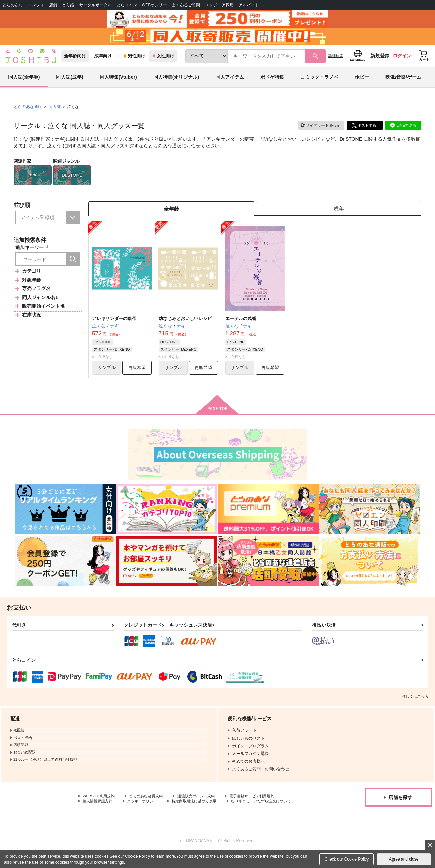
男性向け (134, 62)
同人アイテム (230, 83)
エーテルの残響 (241, 326)
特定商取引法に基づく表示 (202, 810)
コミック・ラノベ (319, 83)
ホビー (362, 83)
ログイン (402, 61)
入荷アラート (318, 131)
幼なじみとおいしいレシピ (292, 145)
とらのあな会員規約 (150, 804)
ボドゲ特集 (272, 83)
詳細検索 (336, 61)
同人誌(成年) (69, 83)
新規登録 (380, 61)
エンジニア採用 (220, 5)
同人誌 (55, 112)
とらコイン (127, 5)
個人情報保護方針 (99, 810)
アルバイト (249, 5)
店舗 (53, 5)
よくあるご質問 (186, 5)
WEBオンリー (154, 5)
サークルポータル (95, 5)
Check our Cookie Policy (347, 859)
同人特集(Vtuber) (118, 83)
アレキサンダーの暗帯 (230, 145)
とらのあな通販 (28, 112)
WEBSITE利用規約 (100, 804)
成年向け (103, 62)
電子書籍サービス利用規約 (263, 804)
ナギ (59, 145)
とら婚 (68, 5)
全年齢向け (75, 62)
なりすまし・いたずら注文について (115, 816)
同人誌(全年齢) (24, 83)
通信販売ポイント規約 (204, 804)
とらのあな (13, 5)
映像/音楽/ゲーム (403, 83)
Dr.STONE (351, 145)
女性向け (163, 62)
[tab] (339, 215)
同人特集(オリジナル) (176, 83)
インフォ (36, 5)
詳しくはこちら (415, 705)
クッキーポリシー (146, 810)
